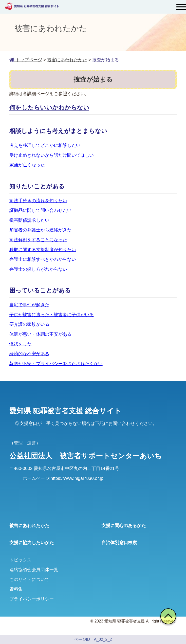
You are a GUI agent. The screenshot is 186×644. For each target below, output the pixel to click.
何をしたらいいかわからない (49, 107)
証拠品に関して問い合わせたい (40, 210)
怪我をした (20, 344)
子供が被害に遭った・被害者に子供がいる (52, 315)
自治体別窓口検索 (119, 543)
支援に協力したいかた (32, 543)
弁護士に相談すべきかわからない (43, 259)
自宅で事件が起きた (29, 305)
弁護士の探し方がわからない (38, 269)
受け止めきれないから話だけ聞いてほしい (52, 155)
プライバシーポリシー (32, 599)
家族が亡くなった (27, 165)
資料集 (16, 589)
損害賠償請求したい (29, 220)
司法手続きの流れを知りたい (38, 201)
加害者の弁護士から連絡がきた (40, 230)
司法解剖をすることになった (38, 240)
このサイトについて (29, 579)
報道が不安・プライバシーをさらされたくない (56, 364)
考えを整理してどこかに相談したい (45, 145)
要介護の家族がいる (29, 324)
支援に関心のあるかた (124, 526)
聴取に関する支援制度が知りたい (43, 250)
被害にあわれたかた (29, 526)
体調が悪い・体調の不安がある (40, 334)
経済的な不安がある (29, 354)
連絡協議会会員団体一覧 (34, 570)
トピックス (20, 560)
